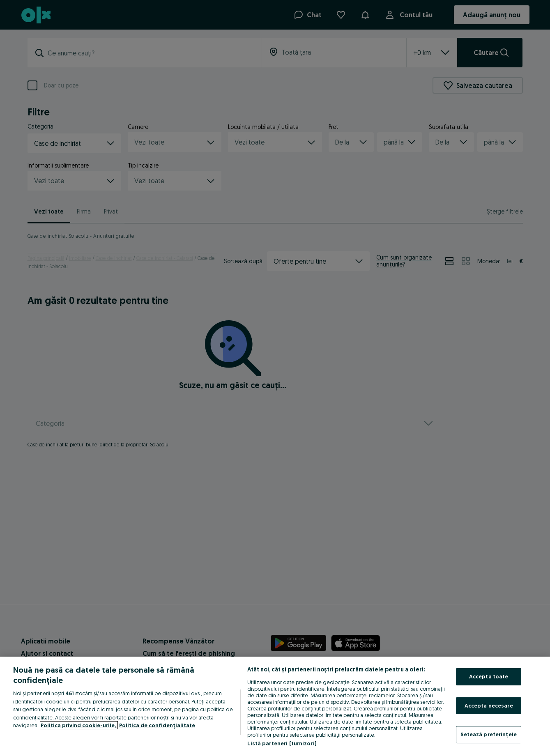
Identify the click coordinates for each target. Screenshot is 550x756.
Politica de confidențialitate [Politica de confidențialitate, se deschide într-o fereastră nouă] (157, 725)
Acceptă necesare (489, 705)
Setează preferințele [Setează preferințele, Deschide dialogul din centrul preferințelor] (489, 734)
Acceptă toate (489, 676)
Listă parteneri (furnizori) (282, 743)
